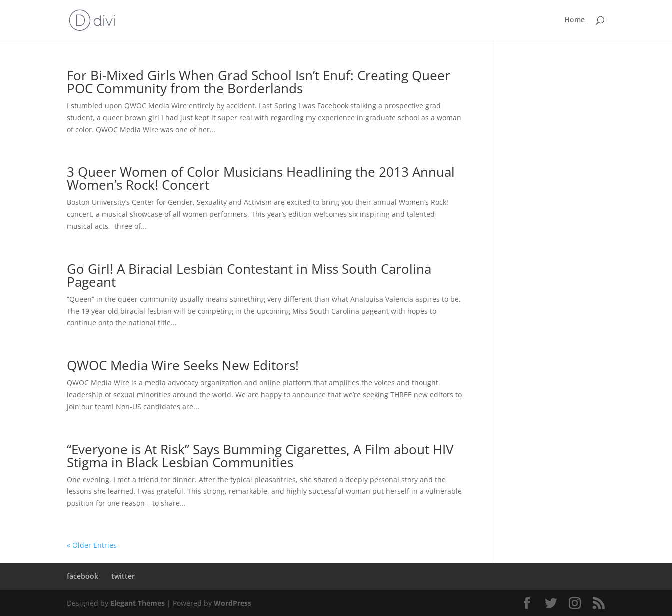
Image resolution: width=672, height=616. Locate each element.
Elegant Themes (138, 603)
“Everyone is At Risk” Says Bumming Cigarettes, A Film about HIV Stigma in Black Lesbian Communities (260, 456)
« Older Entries (92, 545)
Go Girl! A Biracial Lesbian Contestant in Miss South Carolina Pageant (249, 275)
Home (575, 20)
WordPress (233, 603)
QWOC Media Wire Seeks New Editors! (183, 365)
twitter (123, 576)
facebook (83, 576)
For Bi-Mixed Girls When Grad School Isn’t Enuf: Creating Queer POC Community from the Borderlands (259, 82)
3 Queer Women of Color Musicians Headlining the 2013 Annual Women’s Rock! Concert (261, 178)
